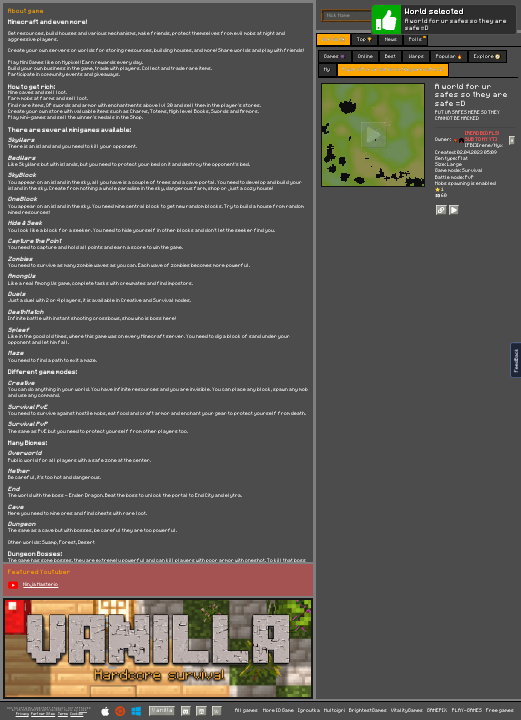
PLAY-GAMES (467, 710)
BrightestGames (368, 710)
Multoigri (334, 710)
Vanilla (162, 710)
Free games (500, 710)
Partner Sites (43, 713)
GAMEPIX (437, 710)
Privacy (22, 713)
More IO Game (278, 710)
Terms (63, 713)
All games (246, 710)
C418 (83, 710)
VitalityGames (407, 710)
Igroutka (309, 710)
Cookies (76, 713)
